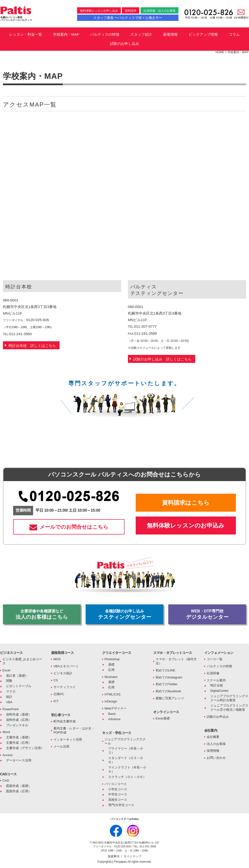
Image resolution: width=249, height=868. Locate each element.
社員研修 (213, 673)
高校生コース (118, 800)
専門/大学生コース (121, 805)
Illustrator (111, 677)
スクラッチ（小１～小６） (127, 777)
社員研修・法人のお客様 (160, 11)
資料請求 (131, 11)
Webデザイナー (116, 708)
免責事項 (114, 856)
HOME (220, 52)
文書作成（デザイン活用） (25, 748)
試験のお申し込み (124, 44)
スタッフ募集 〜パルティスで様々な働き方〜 (128, 18)
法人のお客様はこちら (42, 614)
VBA (9, 702)
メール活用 (61, 747)
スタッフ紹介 (141, 34)
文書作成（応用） (19, 743)
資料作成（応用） (19, 720)
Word (6, 732)
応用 (111, 670)
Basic (112, 714)
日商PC (59, 694)
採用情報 (213, 751)
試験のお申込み (218, 717)
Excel (6, 670)
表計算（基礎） (17, 676)
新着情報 (170, 34)
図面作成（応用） (19, 791)
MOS (57, 659)
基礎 (111, 664)
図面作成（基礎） (19, 786)
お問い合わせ (216, 758)
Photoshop (112, 659)
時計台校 (217, 685)
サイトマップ (133, 856)
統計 (9, 697)
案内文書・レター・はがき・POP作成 (74, 730)
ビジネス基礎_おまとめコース (22, 661)
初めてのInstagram (169, 677)
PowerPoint (10, 709)
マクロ (11, 691)
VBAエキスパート (66, 666)
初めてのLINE (165, 670)
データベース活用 (19, 760)
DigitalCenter (219, 691)
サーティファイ (65, 687)
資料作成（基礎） (19, 714)
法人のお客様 (216, 744)
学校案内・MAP (66, 34)
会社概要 (213, 737)
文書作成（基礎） (19, 737)
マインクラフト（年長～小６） (127, 769)
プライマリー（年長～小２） (126, 751)
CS (56, 680)
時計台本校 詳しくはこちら (32, 346)
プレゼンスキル (17, 725)
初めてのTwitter (167, 684)
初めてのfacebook (168, 691)
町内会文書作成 (65, 721)
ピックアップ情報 (203, 34)
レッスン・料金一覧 (26, 34)
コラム (234, 34)
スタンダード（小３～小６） (126, 760)
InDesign (111, 701)
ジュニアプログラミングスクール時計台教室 (229, 698)
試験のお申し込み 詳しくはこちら (162, 359)
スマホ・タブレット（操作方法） (176, 661)
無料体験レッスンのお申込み (186, 525)
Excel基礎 (163, 718)
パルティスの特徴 (105, 34)
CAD (6, 780)
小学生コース (118, 789)
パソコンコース (116, 784)
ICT (56, 701)
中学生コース (118, 794)
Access (8, 755)
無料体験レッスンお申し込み (99, 11)
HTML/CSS (113, 694)
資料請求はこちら (186, 503)
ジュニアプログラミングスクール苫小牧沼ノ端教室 (229, 708)
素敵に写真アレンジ (170, 698)
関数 (9, 681)
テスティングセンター (124, 614)
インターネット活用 (68, 739)
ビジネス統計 (63, 673)
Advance (114, 719)
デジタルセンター (207, 614)
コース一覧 (215, 659)
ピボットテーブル (19, 686)
